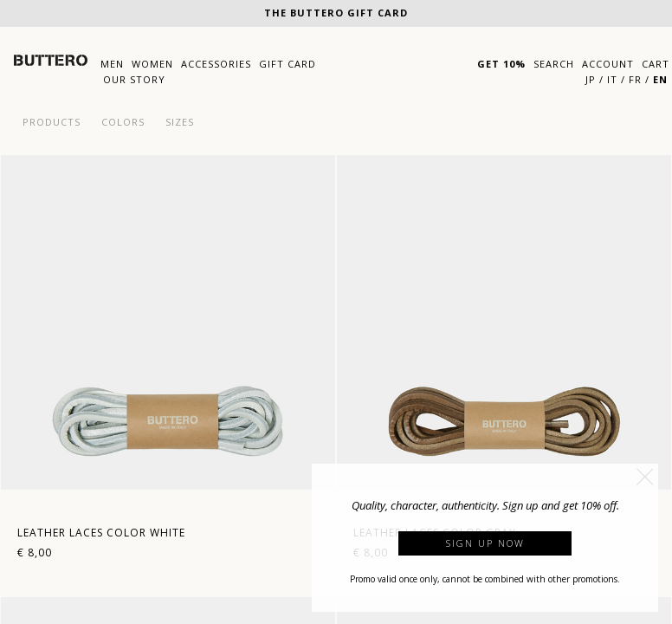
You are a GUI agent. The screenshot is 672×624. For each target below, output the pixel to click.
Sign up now (485, 543)
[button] (645, 477)
